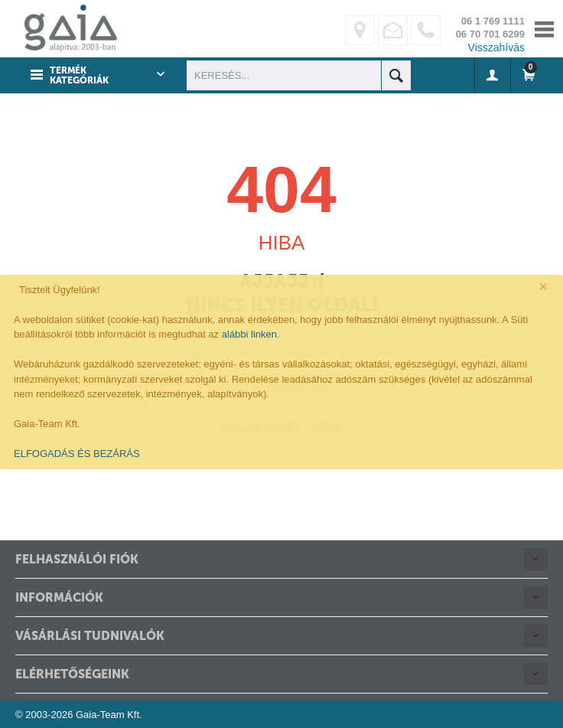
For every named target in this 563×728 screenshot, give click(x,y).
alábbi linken (249, 334)
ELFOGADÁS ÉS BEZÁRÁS (77, 454)
